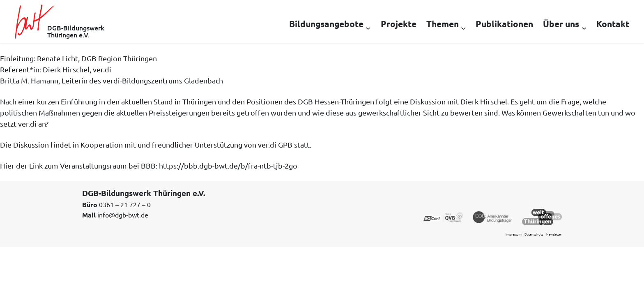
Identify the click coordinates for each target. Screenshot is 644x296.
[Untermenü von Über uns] (584, 28)
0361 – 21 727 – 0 (125, 204)
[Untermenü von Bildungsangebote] (368, 28)
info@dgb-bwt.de (123, 215)
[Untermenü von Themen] (463, 28)
